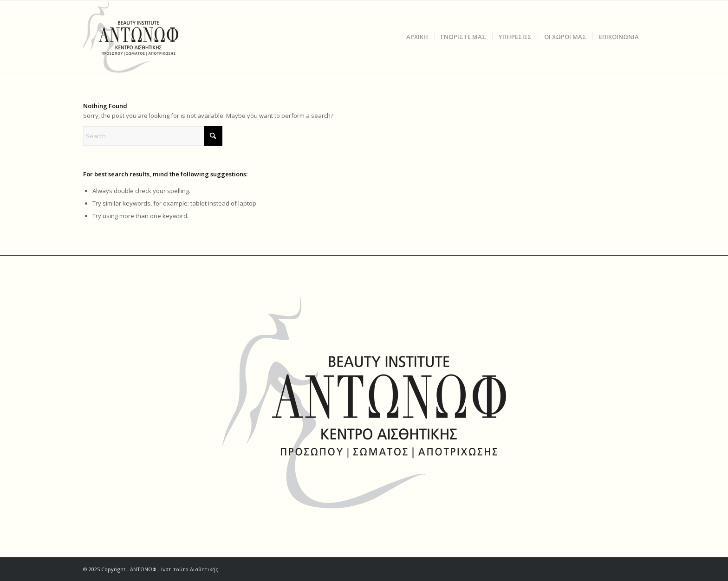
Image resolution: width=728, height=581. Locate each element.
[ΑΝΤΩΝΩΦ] (140, 37)
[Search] (153, 136)
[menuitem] (417, 37)
